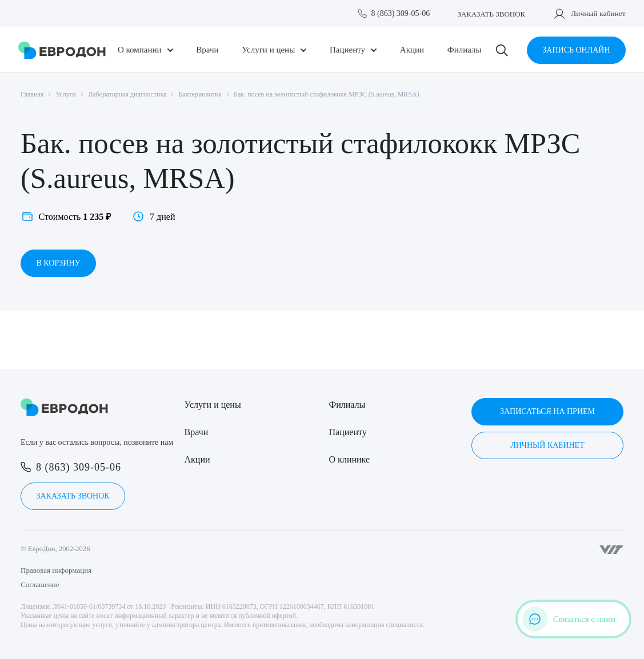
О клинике (349, 459)
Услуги (66, 94)
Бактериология (200, 94)
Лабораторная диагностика (127, 94)
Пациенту (347, 50)
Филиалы (465, 50)
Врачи (207, 50)
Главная (32, 94)
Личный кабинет (598, 13)
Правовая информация (56, 570)
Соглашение (40, 584)
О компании (140, 50)
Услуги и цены (268, 50)
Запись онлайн (576, 50)
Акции (412, 50)
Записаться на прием (547, 411)
